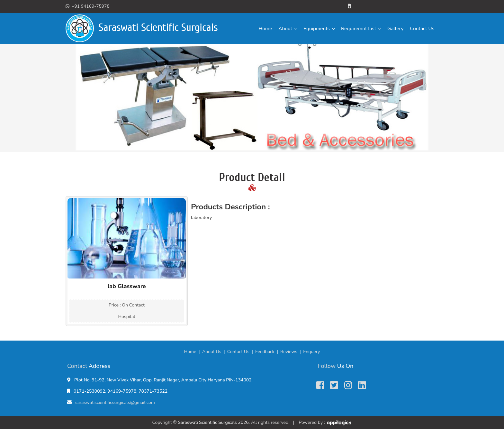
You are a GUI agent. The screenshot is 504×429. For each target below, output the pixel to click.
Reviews (289, 352)
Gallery (395, 28)
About (285, 28)
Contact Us (422, 28)
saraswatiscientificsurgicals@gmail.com (115, 402)
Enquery (311, 352)
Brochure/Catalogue (373, 6)
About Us (212, 352)
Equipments (317, 28)
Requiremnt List (359, 28)
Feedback (265, 352)
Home (265, 28)
